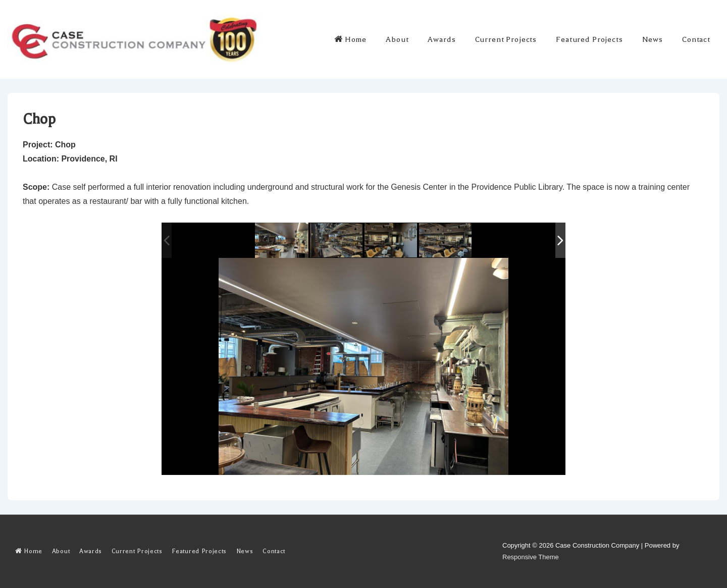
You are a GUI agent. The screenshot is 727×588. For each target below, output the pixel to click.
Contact (696, 39)
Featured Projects (589, 39)
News (653, 39)
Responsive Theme (531, 557)
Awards (442, 39)
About (397, 39)
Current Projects (506, 39)
